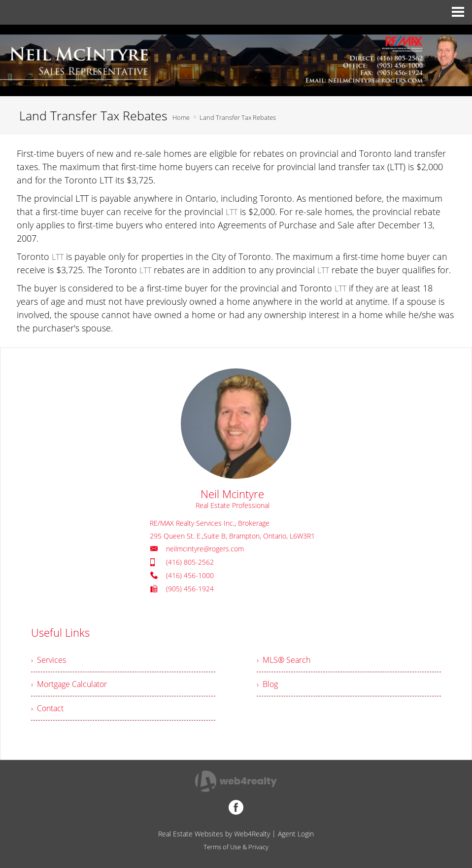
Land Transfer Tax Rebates (238, 117)
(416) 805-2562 (190, 562)
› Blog (267, 684)
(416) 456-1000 (190, 575)
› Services (49, 660)
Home (181, 117)
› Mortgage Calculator (69, 684)
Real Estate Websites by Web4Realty (214, 834)
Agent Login (296, 834)
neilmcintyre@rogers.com (205, 549)
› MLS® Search (284, 660)
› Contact (47, 708)
